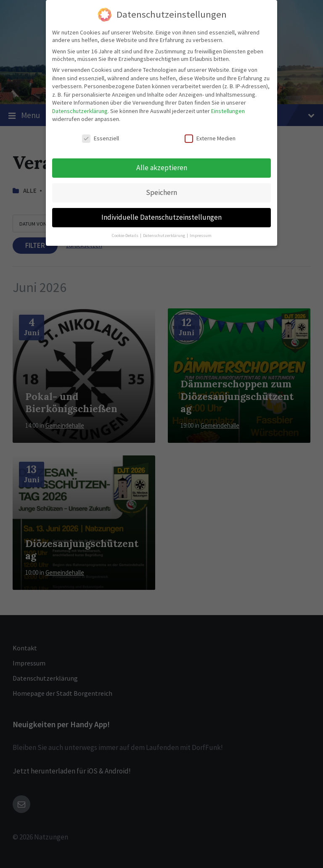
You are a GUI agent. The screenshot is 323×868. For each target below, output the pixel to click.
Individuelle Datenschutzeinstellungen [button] (161, 217)
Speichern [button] (161, 192)
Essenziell (101, 138)
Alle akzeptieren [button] (162, 168)
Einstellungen (228, 111)
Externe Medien (210, 138)
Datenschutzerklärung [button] (164, 235)
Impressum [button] (201, 235)
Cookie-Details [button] (126, 235)
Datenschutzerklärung (80, 111)
